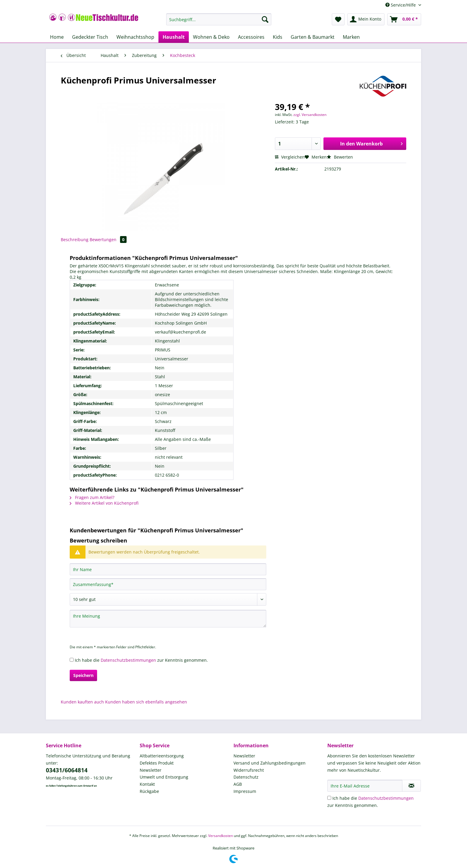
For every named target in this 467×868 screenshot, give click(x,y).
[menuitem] (219, 22)
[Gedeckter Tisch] (90, 37)
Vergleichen (290, 157)
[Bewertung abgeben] (168, 599)
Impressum (245, 791)
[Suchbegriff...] (219, 19)
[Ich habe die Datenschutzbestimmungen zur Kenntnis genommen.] (72, 660)
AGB (238, 784)
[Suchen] (265, 19)
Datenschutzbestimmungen (128, 660)
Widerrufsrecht (249, 770)
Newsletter (151, 770)
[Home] (57, 37)
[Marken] (351, 37)
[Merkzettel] (338, 19)
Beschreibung (75, 240)
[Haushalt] (174, 37)
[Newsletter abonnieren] (411, 786)
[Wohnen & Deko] (211, 37)
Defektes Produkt (157, 763)
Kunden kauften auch (82, 702)
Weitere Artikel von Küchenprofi (104, 503)
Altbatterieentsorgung (162, 756)
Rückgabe (149, 791)
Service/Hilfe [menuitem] (401, 5)
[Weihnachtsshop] (135, 37)
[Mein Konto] (366, 19)
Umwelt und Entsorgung (164, 777)
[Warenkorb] (404, 19)
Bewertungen (108, 240)
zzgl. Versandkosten (310, 115)
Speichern (83, 675)
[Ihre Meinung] (168, 619)
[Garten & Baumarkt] (313, 37)
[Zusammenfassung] (168, 584)
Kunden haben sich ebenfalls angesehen (146, 702)
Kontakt (147, 784)
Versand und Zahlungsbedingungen (270, 763)
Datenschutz (246, 777)
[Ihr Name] (168, 569)
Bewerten (340, 157)
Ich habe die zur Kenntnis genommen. (141, 660)
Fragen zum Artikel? (92, 497)
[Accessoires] (251, 37)
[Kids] (278, 37)
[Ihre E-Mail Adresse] (365, 786)
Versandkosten (221, 836)
